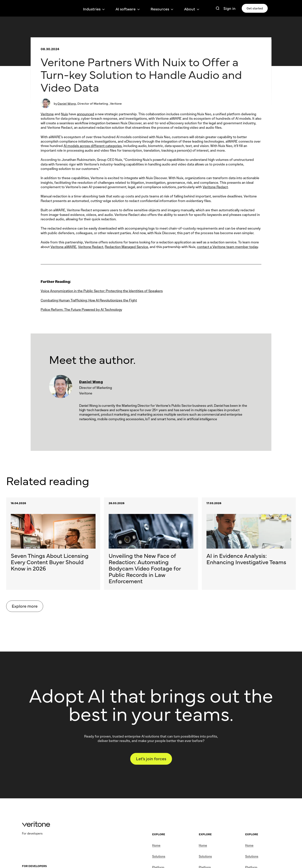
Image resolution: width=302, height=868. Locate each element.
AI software (126, 9)
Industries (92, 9)
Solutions (159, 858)
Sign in (229, 8)
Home (156, 848)
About (190, 9)
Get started (255, 8)
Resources (160, 9)
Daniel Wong (67, 103)
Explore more (25, 608)
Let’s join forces (151, 761)
